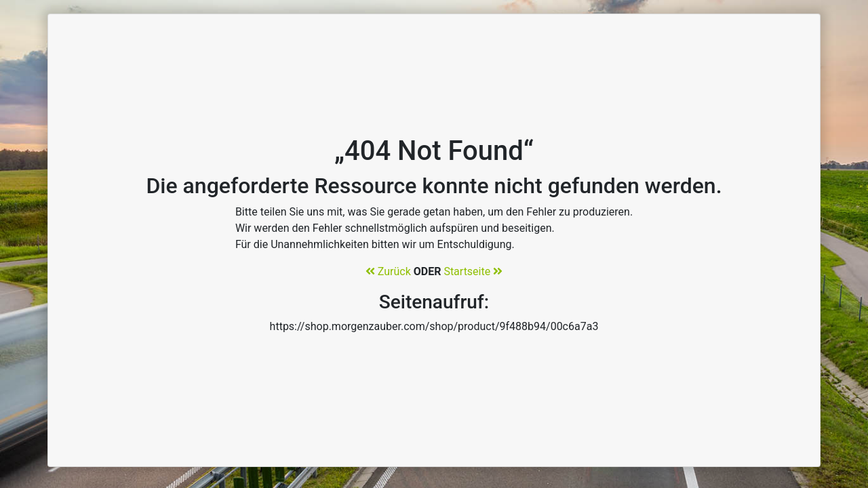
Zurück (388, 271)
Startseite (473, 271)
